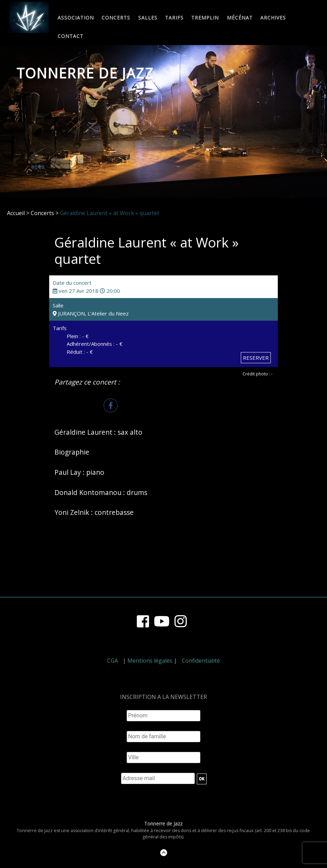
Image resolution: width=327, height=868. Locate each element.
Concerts (116, 18)
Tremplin (205, 18)
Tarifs (174, 18)
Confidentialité (201, 661)
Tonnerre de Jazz (85, 73)
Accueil (16, 213)
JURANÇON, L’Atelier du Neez (91, 313)
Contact (70, 36)
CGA (113, 661)
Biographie (72, 452)
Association (76, 18)
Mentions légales (150, 661)
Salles (148, 18)
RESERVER (256, 358)
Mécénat (240, 18)
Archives (273, 18)
